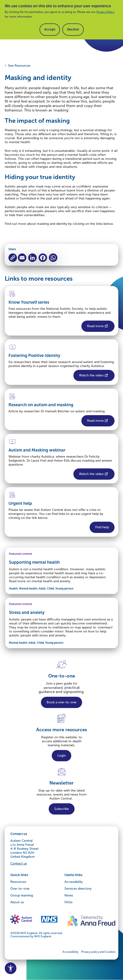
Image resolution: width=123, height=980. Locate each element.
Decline (73, 29)
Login (61, 756)
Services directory (78, 889)
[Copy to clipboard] (13, 258)
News (69, 895)
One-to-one (20, 889)
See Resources (19, 66)
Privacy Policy (105, 12)
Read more (98, 326)
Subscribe (62, 809)
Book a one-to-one (61, 702)
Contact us (19, 863)
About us (17, 902)
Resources (18, 882)
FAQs (68, 902)
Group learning (22, 895)
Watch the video (94, 375)
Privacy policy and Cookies (98, 952)
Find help (102, 527)
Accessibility (74, 882)
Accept (50, 29)
